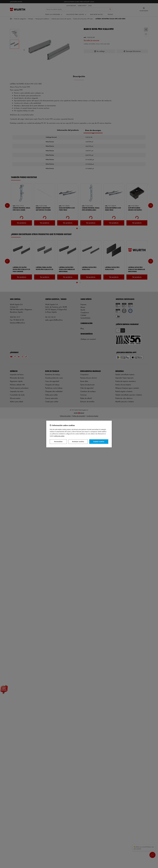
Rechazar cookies (78, 441)
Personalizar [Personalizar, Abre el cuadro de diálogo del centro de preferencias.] (58, 441)
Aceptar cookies (99, 441)
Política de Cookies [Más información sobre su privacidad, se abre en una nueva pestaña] (59, 436)
